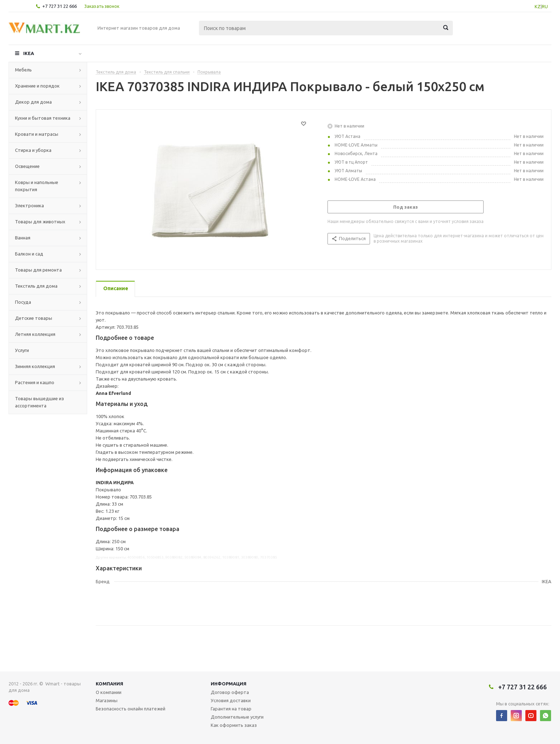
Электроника (29, 205)
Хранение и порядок (37, 86)
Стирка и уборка (33, 150)
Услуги (22, 350)
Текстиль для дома (36, 286)
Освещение (27, 166)
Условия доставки (231, 700)
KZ (538, 6)
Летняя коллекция (35, 334)
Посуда (23, 302)
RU (545, 6)
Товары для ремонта (38, 270)
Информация (229, 684)
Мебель (23, 70)
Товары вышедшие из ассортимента (39, 402)
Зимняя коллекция (35, 366)
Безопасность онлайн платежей (131, 709)
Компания (109, 684)
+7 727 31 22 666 (59, 6)
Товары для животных (40, 222)
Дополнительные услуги (237, 717)
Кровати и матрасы (37, 134)
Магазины (107, 700)
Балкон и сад (29, 254)
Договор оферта (230, 692)
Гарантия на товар (231, 709)
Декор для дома (33, 102)
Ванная (23, 238)
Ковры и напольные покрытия (37, 186)
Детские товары (34, 318)
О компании (109, 692)
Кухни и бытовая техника (43, 118)
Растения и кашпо (35, 382)
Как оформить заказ (234, 725)
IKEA (29, 53)
